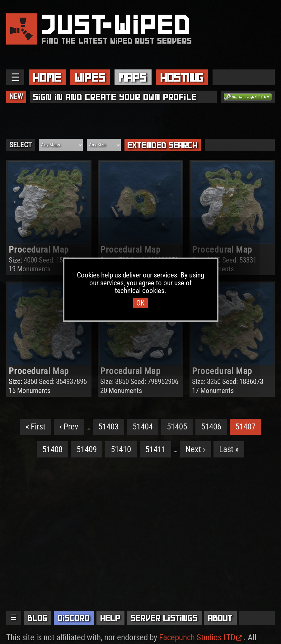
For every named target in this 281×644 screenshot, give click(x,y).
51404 (143, 427)
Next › (195, 449)
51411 (155, 449)
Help (110, 618)
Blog (37, 618)
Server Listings (164, 618)
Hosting (182, 77)
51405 (177, 427)
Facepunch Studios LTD (200, 637)
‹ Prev (69, 427)
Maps (133, 77)
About (220, 618)
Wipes (90, 77)
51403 (108, 427)
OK (140, 303)
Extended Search (163, 145)
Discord (74, 618)
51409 (87, 449)
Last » (229, 449)
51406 (211, 427)
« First (35, 427)
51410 (121, 449)
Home (47, 77)
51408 (52, 449)
